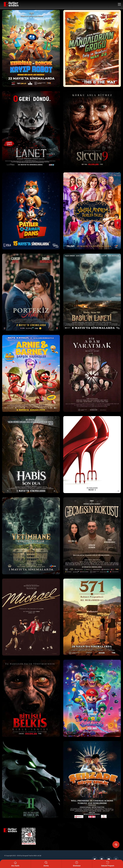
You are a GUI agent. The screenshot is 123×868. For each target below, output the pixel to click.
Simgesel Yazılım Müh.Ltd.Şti (32, 856)
